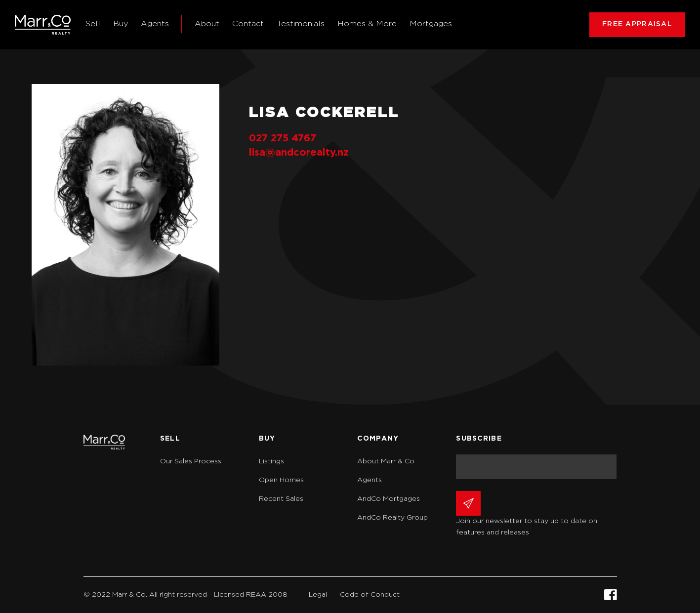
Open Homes (281, 480)
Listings (271, 461)
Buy (121, 24)
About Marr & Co (386, 461)
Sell (93, 24)
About (207, 24)
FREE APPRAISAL (637, 24)
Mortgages (431, 24)
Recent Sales (281, 499)
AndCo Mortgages (389, 499)
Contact (248, 24)
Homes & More (367, 24)
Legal (318, 595)
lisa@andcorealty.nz (299, 153)
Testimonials (301, 24)
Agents (155, 24)
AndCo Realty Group (392, 518)
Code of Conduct (370, 595)
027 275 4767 (283, 138)
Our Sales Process (191, 461)
